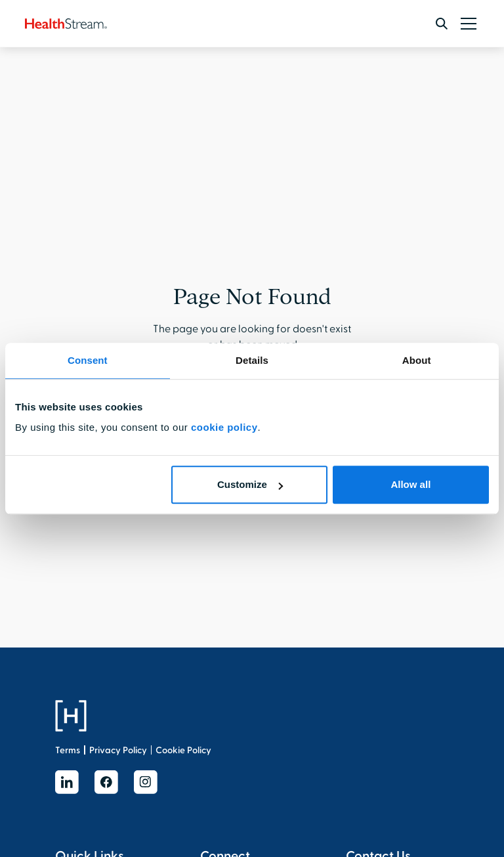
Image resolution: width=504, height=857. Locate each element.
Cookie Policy (183, 750)
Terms (68, 750)
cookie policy (224, 427)
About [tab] (417, 360)
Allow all (410, 484)
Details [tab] (252, 360)
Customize (250, 484)
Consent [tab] (88, 360)
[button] (466, 24)
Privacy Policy (118, 750)
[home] (66, 24)
